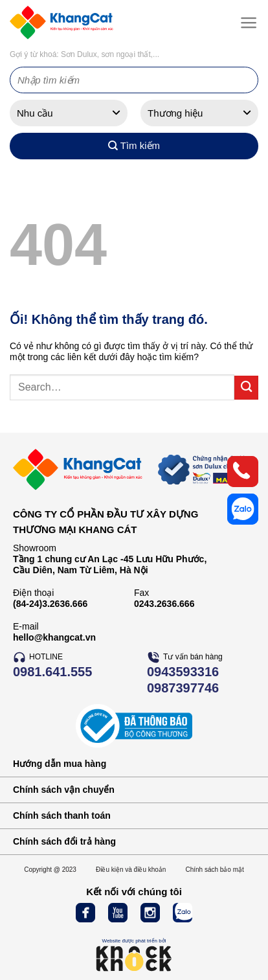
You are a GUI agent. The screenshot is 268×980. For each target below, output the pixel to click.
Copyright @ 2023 (50, 870)
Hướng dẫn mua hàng (60, 764)
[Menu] (246, 23)
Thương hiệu (175, 113)
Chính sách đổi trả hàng (64, 841)
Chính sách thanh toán (62, 815)
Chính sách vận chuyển (64, 790)
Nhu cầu (35, 113)
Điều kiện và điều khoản (131, 870)
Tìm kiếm (134, 146)
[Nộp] (246, 388)
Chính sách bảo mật (214, 870)
